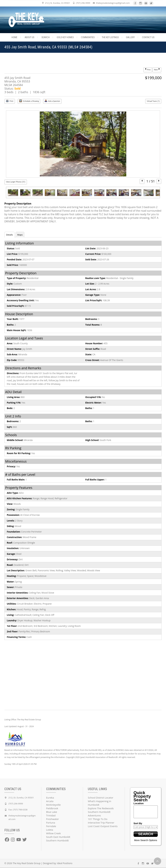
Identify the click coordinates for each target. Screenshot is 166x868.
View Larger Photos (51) (16, 182)
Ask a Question (52, 101)
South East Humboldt (58, 837)
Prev (148, 69)
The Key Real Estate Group (27, 863)
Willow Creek (53, 833)
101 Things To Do (98, 819)
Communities (88, 37)
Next (157, 69)
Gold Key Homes (65, 37)
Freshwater (53, 819)
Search (46, 37)
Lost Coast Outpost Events (103, 826)
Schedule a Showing (29, 101)
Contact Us (148, 37)
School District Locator (101, 798)
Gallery (130, 37)
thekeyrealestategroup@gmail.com (113, 3)
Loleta (50, 830)
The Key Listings (110, 37)
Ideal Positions (65, 863)
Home (14, 37)
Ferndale (51, 826)
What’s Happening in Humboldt (100, 803)
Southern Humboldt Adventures (99, 814)
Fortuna (51, 823)
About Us (30, 37)
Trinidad (51, 815)
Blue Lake (52, 812)
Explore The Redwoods (101, 808)
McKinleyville (53, 805)
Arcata (50, 801)
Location (139, 803)
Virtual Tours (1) (153, 101)
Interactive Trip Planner (101, 823)
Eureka (50, 798)
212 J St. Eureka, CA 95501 (58, 3)
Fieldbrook (52, 808)
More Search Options (146, 840)
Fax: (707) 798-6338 (18, 810)
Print (10, 101)
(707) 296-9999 (83, 3)
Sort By (138, 823)
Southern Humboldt (57, 840)
